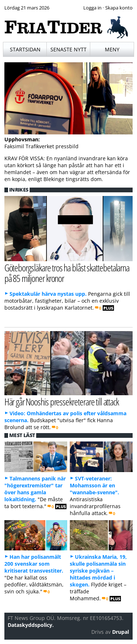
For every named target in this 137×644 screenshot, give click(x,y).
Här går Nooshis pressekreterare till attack (62, 402)
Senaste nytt (68, 49)
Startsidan (25, 49)
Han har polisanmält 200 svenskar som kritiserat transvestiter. (34, 564)
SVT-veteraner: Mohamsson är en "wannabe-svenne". (94, 485)
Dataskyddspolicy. (31, 625)
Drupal (121, 632)
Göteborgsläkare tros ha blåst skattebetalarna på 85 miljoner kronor (67, 273)
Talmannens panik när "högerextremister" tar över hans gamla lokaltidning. (35, 489)
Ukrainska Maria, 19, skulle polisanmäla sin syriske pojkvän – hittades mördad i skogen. (98, 571)
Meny (112, 49)
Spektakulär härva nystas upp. (48, 294)
